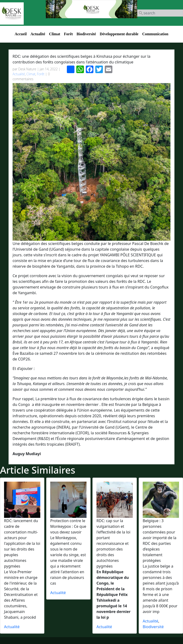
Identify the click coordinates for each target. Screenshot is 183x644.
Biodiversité (86, 34)
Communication (155, 34)
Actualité (38, 34)
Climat (55, 34)
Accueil (21, 34)
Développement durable (119, 34)
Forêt (68, 34)
